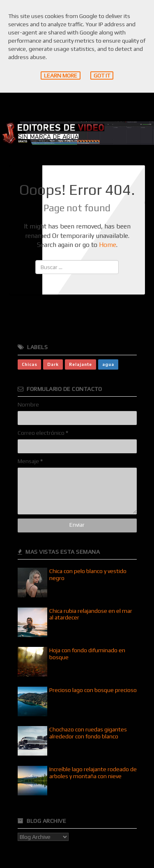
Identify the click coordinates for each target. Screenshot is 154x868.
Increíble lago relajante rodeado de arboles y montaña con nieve (93, 773)
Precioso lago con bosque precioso (93, 690)
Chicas (29, 364)
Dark (53, 364)
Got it (102, 75)
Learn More (61, 75)
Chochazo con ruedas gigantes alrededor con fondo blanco (88, 733)
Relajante (80, 364)
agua (108, 364)
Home (108, 245)
